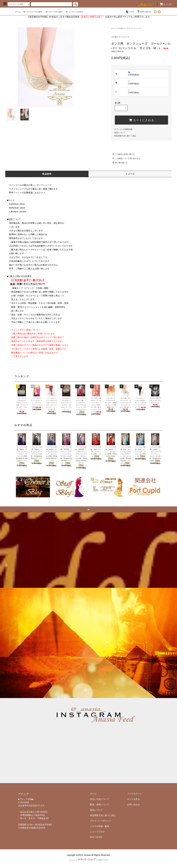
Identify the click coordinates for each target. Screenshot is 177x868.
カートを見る (133, 799)
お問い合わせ (144, 12)
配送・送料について (100, 805)
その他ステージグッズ (125, 28)
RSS (92, 837)
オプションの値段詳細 (123, 129)
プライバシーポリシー (101, 821)
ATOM (99, 837)
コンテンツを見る (74, 12)
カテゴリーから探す (33, 12)
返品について (120, 133)
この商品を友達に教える (123, 154)
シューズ (138, 28)
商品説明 (47, 174)
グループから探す (54, 12)
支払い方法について (100, 799)
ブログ (130, 12)
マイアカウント (134, 794)
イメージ (130, 174)
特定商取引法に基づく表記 (125, 136)
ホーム (18, 12)
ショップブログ (97, 832)
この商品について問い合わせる (126, 158)
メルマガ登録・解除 (100, 826)
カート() (166, 4)
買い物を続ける (119, 163)
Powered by (88, 860)
